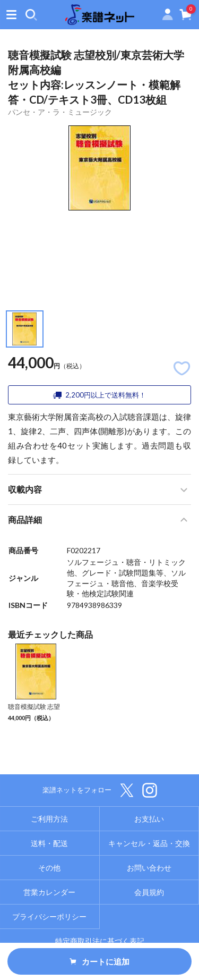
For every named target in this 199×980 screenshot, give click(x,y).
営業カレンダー (49, 892)
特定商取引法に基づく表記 (100, 941)
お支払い (149, 819)
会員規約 (149, 892)
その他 (49, 868)
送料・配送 (49, 843)
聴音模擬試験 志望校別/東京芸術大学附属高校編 (34, 716)
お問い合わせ (149, 868)
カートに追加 (100, 961)
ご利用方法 (49, 819)
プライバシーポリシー (49, 916)
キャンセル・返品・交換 (149, 843)
